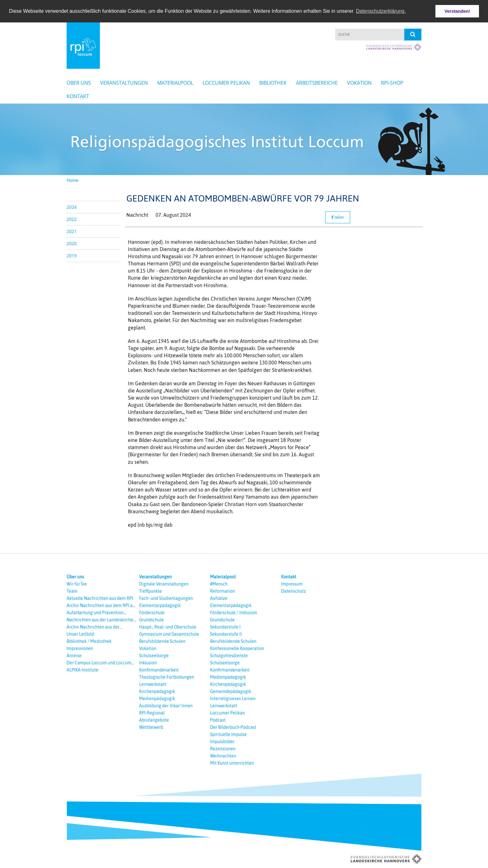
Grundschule (151, 619)
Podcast (218, 720)
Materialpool (175, 83)
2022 (72, 219)
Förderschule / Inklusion (234, 612)
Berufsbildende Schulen (162, 641)
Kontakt (78, 96)
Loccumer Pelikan (226, 83)
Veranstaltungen (124, 83)
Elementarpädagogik (160, 605)
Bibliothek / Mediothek (89, 641)
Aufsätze (219, 598)
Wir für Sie (77, 584)
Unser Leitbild (80, 634)
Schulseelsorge (154, 655)
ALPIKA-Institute (82, 670)
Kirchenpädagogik (157, 691)
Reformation (223, 591)
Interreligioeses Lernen (233, 698)
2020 (72, 243)
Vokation (359, 83)
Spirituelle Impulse (228, 734)
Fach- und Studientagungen (166, 598)
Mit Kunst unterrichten (232, 763)
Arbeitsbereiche (317, 83)
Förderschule (152, 612)
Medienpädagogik (157, 698)
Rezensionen (223, 748)
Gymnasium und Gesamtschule (169, 634)
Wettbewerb (151, 727)
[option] (244, 139)
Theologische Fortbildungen (167, 677)
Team (72, 591)
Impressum (292, 584)
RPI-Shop (392, 83)
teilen (338, 217)
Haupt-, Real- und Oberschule (168, 627)
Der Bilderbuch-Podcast (233, 727)
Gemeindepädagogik (231, 691)
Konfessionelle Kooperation (237, 648)
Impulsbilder (222, 741)
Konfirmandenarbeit (159, 670)
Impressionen (80, 648)
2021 (72, 231)
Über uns (79, 83)
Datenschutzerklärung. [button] (381, 11)
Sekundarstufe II (226, 634)
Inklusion (148, 662)
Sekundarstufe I (225, 627)
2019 (72, 255)
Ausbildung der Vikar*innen (166, 705)
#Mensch (219, 584)
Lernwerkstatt (153, 684)
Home (73, 180)
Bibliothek (273, 83)
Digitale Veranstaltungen (164, 584)
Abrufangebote (154, 720)
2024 (72, 207)
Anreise (74, 655)
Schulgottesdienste (229, 655)
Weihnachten (223, 756)
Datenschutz (293, 591)
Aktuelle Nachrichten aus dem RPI (100, 598)
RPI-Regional (152, 713)
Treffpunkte (150, 591)
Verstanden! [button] (457, 11)
